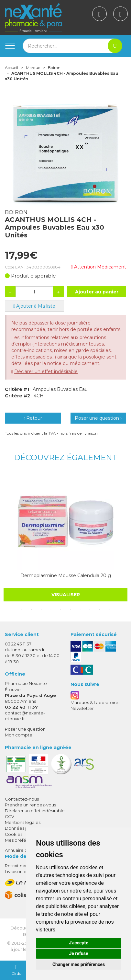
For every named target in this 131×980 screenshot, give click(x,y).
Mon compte (19, 735)
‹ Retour (33, 418)
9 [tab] (100, 610)
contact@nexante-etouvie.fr (25, 716)
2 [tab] (32, 610)
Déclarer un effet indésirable (46, 371)
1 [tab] (22, 610)
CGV (10, 816)
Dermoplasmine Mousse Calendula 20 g (66, 575)
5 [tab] (61, 610)
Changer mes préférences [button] (79, 964)
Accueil (11, 68)
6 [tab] (71, 610)
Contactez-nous (22, 799)
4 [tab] (51, 610)
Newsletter (82, 708)
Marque (33, 68)
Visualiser (66, 595)
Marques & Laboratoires (95, 702)
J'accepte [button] (79, 943)
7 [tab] (80, 610)
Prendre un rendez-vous (30, 805)
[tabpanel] (65, 537)
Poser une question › (98, 418)
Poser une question (25, 729)
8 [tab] (90, 610)
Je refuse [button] (78, 953)
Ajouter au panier (97, 292)
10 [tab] (109, 610)
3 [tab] (41, 610)
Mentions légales (23, 822)
